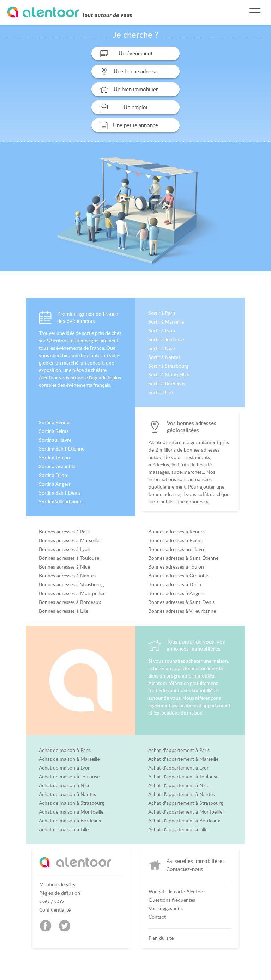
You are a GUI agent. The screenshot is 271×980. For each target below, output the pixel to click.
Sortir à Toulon (54, 458)
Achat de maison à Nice (65, 785)
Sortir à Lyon (162, 331)
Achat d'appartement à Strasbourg (186, 803)
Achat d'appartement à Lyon (179, 768)
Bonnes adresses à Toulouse (69, 558)
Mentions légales (57, 884)
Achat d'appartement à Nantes (182, 794)
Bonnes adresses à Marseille (69, 540)
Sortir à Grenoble (57, 466)
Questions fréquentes (172, 900)
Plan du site (161, 938)
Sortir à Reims (54, 431)
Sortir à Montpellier (169, 375)
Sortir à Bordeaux (167, 384)
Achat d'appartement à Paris (179, 750)
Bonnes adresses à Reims (175, 540)
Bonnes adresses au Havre (177, 549)
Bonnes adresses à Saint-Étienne (183, 558)
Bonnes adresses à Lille (64, 611)
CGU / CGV (52, 901)
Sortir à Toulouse (166, 339)
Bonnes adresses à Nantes (67, 576)
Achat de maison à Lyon (65, 768)
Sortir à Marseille (166, 322)
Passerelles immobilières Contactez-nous (195, 865)
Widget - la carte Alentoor (177, 892)
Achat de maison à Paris (65, 750)
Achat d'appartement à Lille (178, 829)
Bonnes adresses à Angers (176, 593)
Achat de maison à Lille (64, 829)
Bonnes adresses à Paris (65, 532)
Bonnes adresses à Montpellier (72, 593)
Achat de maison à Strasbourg (71, 803)
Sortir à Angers (55, 484)
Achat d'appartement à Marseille (183, 759)
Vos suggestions (166, 908)
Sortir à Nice (161, 348)
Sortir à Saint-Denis (60, 493)
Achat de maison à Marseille (69, 759)
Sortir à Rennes (55, 422)
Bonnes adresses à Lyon (65, 549)
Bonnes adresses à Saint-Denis (181, 602)
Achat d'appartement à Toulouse (183, 777)
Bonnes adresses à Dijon (175, 584)
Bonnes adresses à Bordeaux (70, 602)
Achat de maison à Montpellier (72, 812)
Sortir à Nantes (164, 357)
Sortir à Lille (161, 392)
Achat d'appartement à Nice (179, 785)
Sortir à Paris (162, 313)
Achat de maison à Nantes (67, 794)
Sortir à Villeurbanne (61, 502)
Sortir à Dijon (53, 475)
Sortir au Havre (55, 440)
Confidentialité (55, 910)
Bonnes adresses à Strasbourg (71, 584)
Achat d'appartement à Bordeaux (184, 821)
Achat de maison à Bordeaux (70, 821)
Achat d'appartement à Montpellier (186, 812)
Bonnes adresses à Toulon (176, 567)
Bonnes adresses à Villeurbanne (182, 611)
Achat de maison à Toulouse (69, 777)
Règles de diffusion (60, 893)
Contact (157, 917)
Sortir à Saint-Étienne (62, 449)
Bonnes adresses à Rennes (177, 532)
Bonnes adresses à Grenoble (179, 576)
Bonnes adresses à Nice (64, 567)
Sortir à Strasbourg (168, 366)
